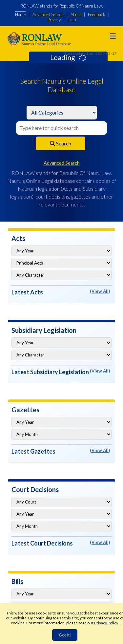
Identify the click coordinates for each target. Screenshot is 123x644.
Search (61, 143)
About (76, 14)
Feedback (97, 14)
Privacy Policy (106, 623)
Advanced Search (48, 14)
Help (72, 20)
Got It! (65, 635)
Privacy (54, 20)
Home (20, 14)
